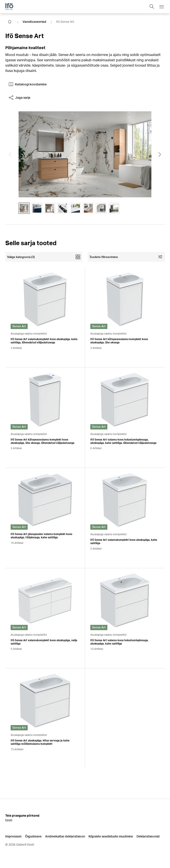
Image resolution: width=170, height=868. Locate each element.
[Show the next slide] (160, 154)
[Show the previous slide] (10, 154)
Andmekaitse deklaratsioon (65, 836)
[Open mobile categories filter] (44, 257)
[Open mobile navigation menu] (162, 7)
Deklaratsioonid (148, 836)
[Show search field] (152, 7)
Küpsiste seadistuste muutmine (111, 836)
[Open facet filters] (126, 257)
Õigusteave (33, 836)
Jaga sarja (20, 98)
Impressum (13, 836)
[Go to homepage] (10, 22)
